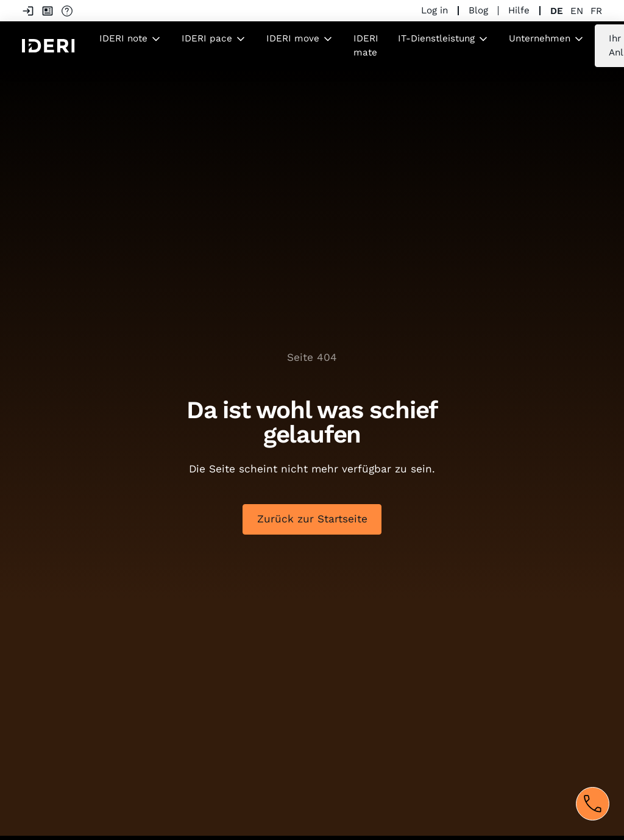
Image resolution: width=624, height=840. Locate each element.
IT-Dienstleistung (436, 38)
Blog (478, 10)
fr (596, 11)
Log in (434, 10)
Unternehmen (540, 38)
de (557, 11)
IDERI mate (366, 45)
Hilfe (519, 10)
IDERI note (123, 38)
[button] (131, 39)
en (577, 11)
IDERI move (293, 38)
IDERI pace (207, 38)
